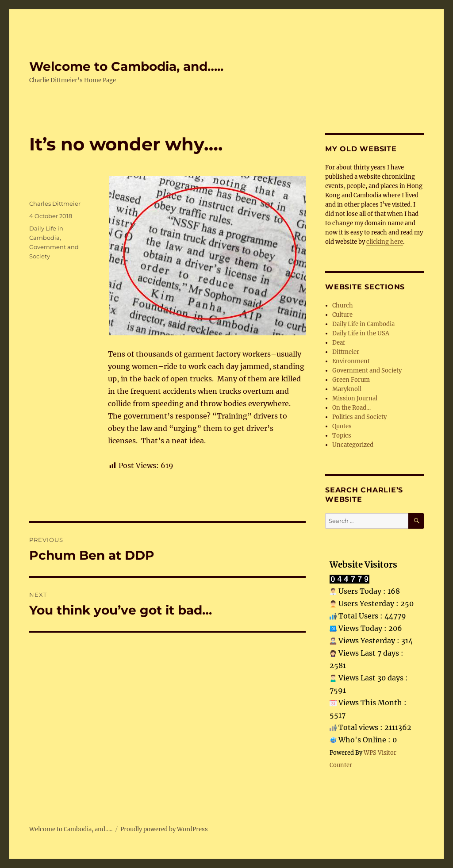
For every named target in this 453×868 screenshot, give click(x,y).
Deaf (339, 343)
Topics (342, 436)
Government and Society (367, 371)
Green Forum (351, 380)
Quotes (342, 426)
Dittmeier (346, 352)
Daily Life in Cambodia (363, 324)
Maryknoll (347, 389)
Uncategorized (353, 445)
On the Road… (351, 408)
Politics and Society (359, 417)
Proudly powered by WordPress (164, 829)
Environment (351, 361)
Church (343, 305)
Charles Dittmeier (55, 204)
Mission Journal (355, 398)
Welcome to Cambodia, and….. (126, 66)
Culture (342, 315)
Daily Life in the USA (361, 333)
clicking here (385, 242)
